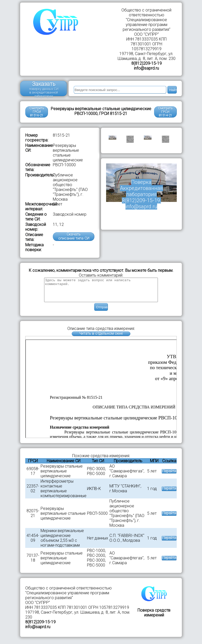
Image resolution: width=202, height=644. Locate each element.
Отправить (102, 312)
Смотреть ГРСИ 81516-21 (37, 112)
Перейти (169, 476)
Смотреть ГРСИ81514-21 (165, 112)
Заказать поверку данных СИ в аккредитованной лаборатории (44, 88)
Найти (173, 90)
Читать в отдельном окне (101, 338)
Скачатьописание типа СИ (74, 236)
